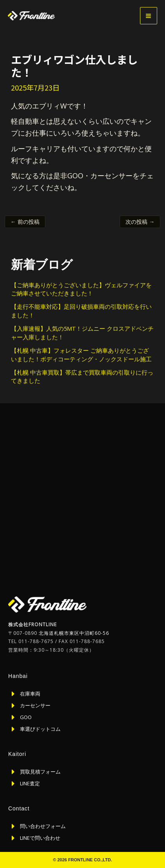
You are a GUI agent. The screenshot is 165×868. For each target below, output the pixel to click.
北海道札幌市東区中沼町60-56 (74, 633)
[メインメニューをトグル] (149, 16)
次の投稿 (140, 222)
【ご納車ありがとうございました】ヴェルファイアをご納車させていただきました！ (81, 289)
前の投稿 (25, 222)
